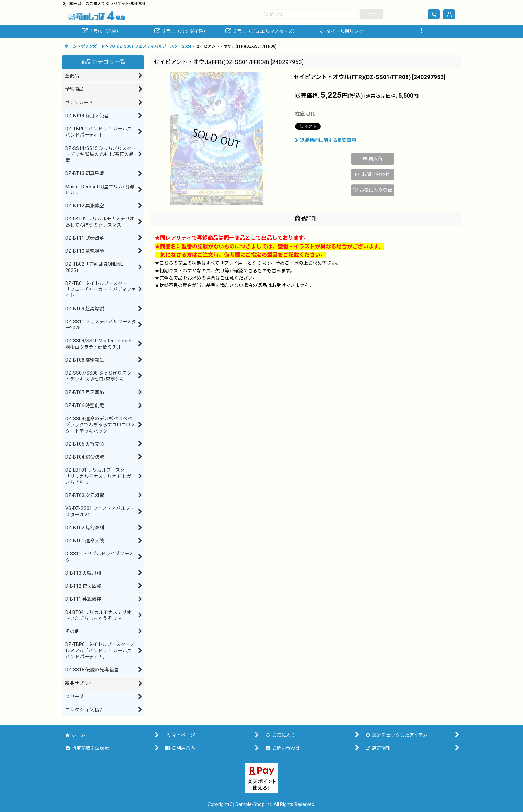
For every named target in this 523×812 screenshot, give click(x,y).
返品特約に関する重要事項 (325, 140)
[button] (422, 32)
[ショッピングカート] (434, 14)
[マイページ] (449, 14)
